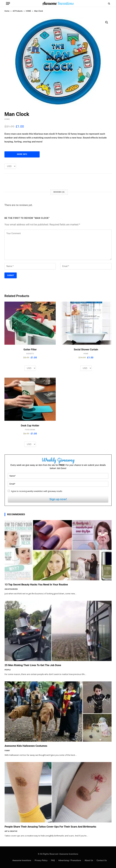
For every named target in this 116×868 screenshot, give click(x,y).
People (8, 670)
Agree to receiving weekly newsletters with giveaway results (35, 491)
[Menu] (8, 3)
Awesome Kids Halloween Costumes (26, 746)
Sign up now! (58, 499)
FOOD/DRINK (30, 430)
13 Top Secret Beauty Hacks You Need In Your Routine (36, 584)
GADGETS (30, 354)
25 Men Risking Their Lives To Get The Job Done (33, 665)
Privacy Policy (41, 860)
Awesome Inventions (22, 860)
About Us (89, 860)
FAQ (53, 860)
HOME (28, 11)
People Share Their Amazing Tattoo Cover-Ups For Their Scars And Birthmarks (50, 827)
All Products (18, 11)
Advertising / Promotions (70, 860)
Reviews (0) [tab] (59, 192)
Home (7, 11)
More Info (22, 154)
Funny (7, 751)
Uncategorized (11, 589)
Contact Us (102, 860)
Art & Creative (11, 831)
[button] (107, 22)
